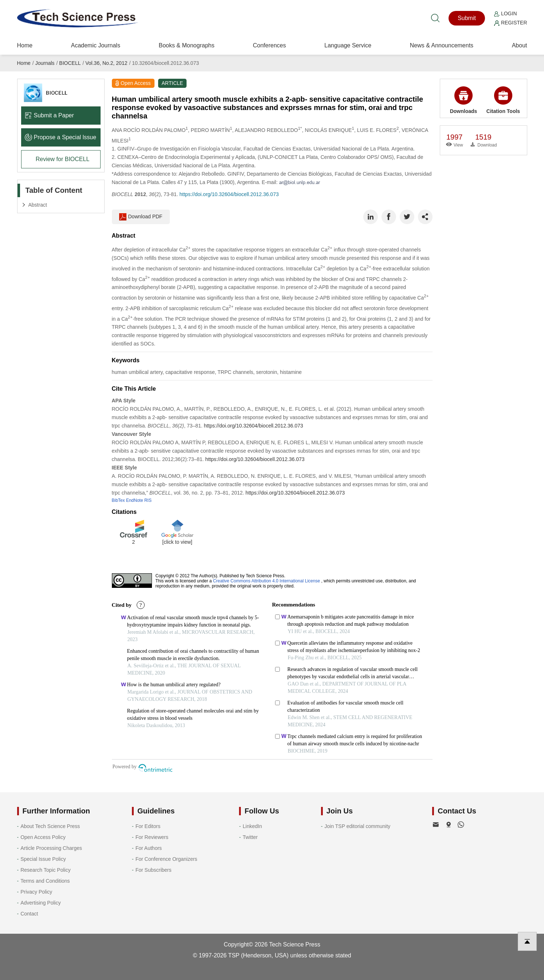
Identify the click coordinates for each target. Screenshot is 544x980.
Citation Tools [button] (503, 100)
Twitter (250, 837)
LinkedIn (252, 826)
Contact (29, 914)
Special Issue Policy (43, 859)
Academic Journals (96, 45)
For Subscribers (154, 870)
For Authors (149, 848)
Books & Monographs (186, 45)
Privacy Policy (36, 892)
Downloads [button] (464, 100)
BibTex (118, 500)
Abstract (38, 205)
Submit (467, 18)
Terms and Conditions (45, 881)
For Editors (148, 826)
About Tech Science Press (50, 826)
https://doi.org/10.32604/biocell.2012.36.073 (229, 194)
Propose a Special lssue (61, 137)
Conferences (269, 45)
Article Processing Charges (51, 848)
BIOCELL (70, 63)
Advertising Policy (41, 903)
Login (505, 13)
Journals (45, 63)
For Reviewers (152, 837)
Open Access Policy (43, 837)
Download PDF (141, 217)
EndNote (135, 500)
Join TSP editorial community (357, 826)
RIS (148, 500)
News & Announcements (442, 45)
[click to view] (177, 542)
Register (510, 23)
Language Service (348, 45)
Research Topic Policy (45, 870)
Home (25, 45)
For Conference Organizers (167, 859)
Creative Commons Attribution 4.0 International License (267, 581)
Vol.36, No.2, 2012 (106, 63)
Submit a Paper (49, 115)
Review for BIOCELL (63, 159)
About (520, 45)
